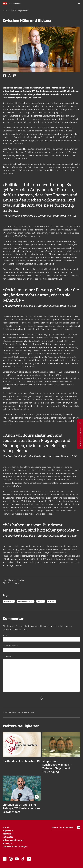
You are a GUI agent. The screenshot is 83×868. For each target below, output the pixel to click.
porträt (51, 601)
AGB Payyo (8, 843)
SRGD (14, 11)
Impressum (8, 831)
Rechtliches (8, 834)
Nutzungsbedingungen (13, 840)
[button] (79, 3)
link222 (41, 601)
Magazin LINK (23, 11)
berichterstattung (25, 601)
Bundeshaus (9, 601)
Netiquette (8, 837)
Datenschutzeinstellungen (15, 847)
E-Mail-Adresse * (10, 646)
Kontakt (6, 827)
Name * (6, 635)
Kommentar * (9, 656)
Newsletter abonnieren (66, 828)
